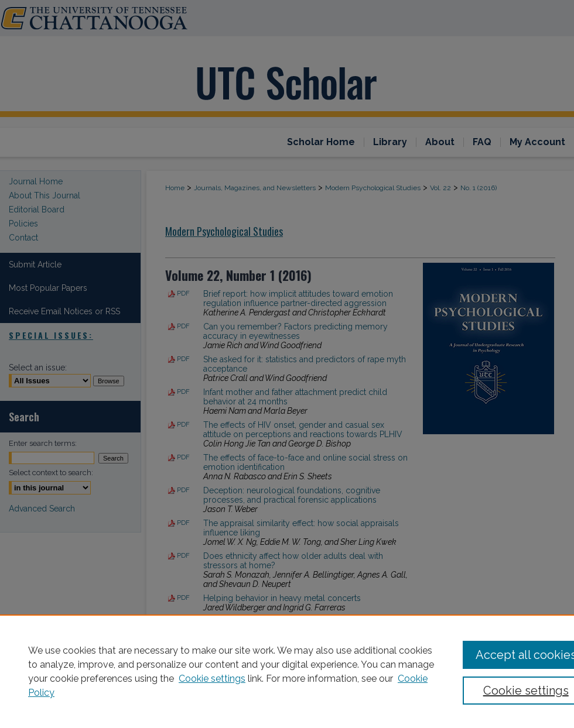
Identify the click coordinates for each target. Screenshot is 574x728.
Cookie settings (212, 679)
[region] (287, 671)
